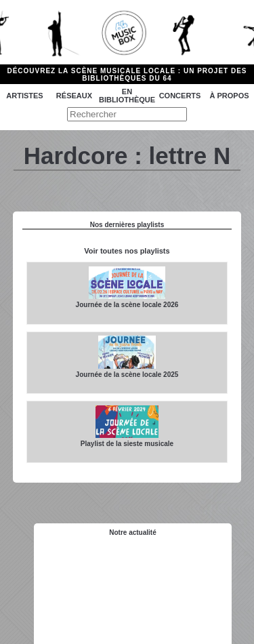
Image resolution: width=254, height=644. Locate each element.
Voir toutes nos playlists (127, 251)
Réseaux (74, 96)
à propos (229, 96)
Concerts (180, 96)
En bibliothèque (127, 96)
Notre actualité (132, 532)
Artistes (24, 96)
